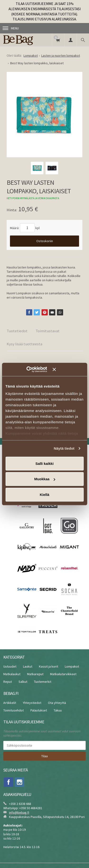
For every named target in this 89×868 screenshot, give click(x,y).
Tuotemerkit (43, 682)
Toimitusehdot (14, 710)
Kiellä (44, 494)
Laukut (28, 666)
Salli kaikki (44, 463)
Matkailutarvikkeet (63, 674)
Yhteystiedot (32, 703)
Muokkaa (45, 479)
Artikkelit (10, 703)
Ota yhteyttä (57, 703)
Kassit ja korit (49, 666)
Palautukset (39, 710)
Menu (11, 28)
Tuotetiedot (17, 331)
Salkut (23, 682)
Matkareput (35, 674)
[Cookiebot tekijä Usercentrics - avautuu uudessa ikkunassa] (33, 369)
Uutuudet (10, 666)
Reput (8, 682)
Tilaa (44, 756)
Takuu (58, 710)
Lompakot (72, 666)
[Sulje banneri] (68, 369)
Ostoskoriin (45, 241)
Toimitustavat (48, 331)
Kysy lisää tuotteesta (24, 344)
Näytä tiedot (64, 448)
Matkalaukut (12, 674)
